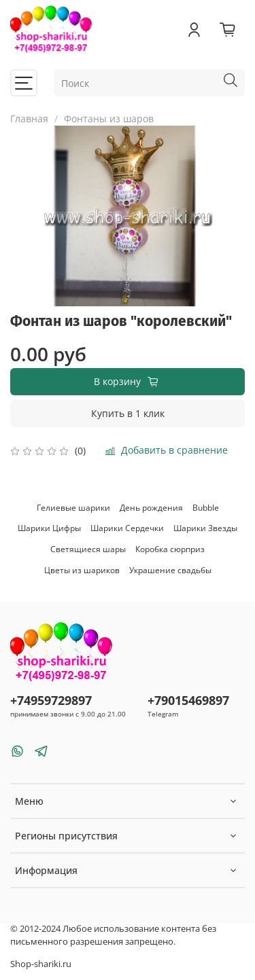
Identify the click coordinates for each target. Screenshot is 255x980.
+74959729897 (51, 700)
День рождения (151, 508)
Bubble (206, 508)
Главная (29, 119)
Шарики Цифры (49, 528)
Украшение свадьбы (170, 570)
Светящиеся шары (88, 549)
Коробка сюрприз (170, 549)
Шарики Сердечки (127, 528)
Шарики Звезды (205, 528)
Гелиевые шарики (73, 508)
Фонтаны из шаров (109, 119)
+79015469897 (188, 700)
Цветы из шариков (82, 570)
